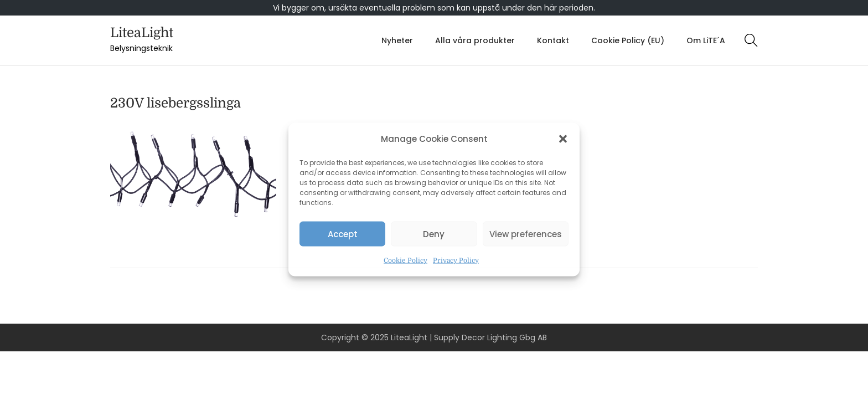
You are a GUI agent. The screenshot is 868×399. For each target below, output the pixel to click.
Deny (434, 234)
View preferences (526, 234)
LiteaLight (142, 33)
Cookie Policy (405, 260)
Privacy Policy (456, 260)
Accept (343, 234)
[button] (563, 139)
